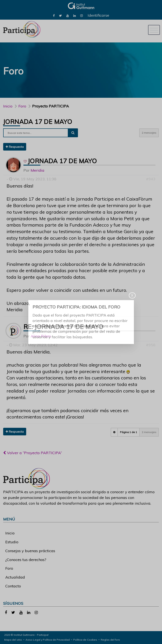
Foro (9, 568)
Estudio (12, 542)
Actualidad (15, 577)
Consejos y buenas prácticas (30, 551)
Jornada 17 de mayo (38, 122)
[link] (54, 15)
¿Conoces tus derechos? (26, 560)
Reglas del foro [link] (110, 640)
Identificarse (98, 15)
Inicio (8, 106)
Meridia (37, 170)
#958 (151, 345)
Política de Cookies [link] (85, 640)
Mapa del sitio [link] (13, 640)
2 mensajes (149, 133)
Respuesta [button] (15, 147)
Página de (129, 432)
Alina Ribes (41, 336)
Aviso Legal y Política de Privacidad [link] (48, 640)
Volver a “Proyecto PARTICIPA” (33, 453)
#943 (151, 179)
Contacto (13, 586)
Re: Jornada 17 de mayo (63, 327)
